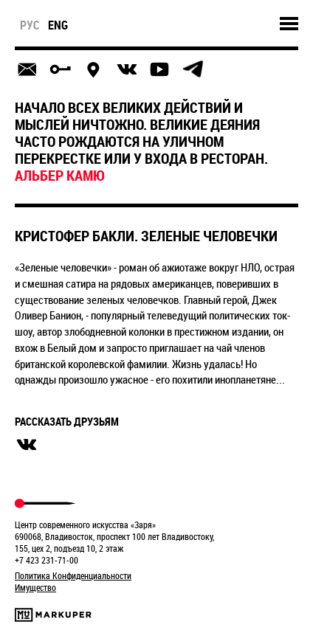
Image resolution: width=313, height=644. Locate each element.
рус (30, 25)
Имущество (35, 587)
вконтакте (27, 445)
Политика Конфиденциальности (73, 575)
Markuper (53, 615)
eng (58, 25)
